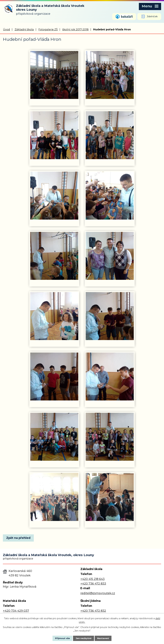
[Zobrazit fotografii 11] (54, 377)
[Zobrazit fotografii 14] (110, 437)
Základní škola (24, 30)
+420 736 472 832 (93, 611)
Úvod (6, 30)
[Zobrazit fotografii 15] (54, 497)
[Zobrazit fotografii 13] (54, 437)
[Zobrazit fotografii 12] (110, 377)
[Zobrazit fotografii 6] (110, 196)
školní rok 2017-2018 (75, 30)
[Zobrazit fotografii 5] (54, 196)
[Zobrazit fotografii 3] (54, 135)
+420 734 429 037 (16, 611)
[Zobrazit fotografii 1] (54, 75)
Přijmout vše (60, 638)
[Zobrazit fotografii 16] (110, 497)
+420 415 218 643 (92, 579)
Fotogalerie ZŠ (48, 30)
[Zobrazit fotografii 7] (54, 256)
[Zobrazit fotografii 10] (110, 316)
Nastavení (105, 638)
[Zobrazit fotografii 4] (110, 135)
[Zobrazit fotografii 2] (110, 75)
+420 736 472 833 (93, 584)
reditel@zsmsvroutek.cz (98, 593)
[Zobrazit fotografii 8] (110, 256)
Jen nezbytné (84, 638)
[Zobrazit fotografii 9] (54, 316)
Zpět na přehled (19, 538)
